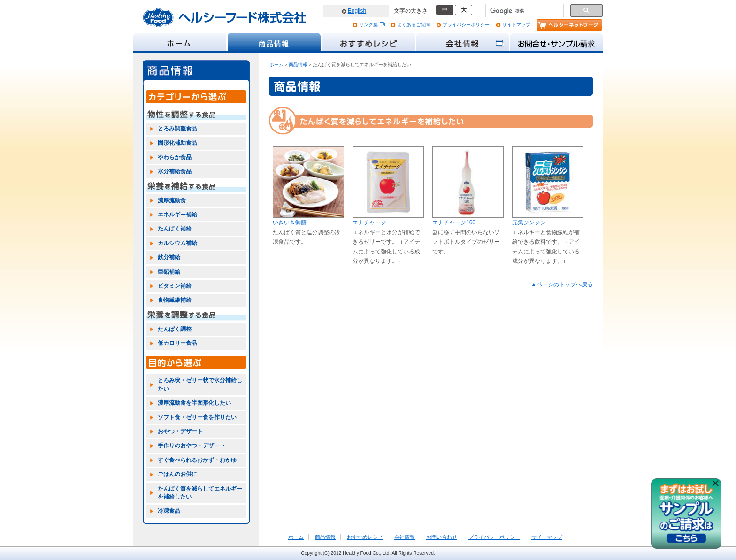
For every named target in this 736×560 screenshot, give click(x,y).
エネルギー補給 (177, 215)
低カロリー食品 (177, 343)
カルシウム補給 (177, 243)
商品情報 (298, 65)
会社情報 (405, 537)
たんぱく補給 (175, 229)
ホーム (276, 65)
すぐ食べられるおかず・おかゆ (197, 460)
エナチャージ (369, 222)
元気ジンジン (529, 222)
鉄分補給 (169, 257)
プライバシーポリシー (466, 25)
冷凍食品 (169, 511)
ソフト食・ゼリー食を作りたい (197, 417)
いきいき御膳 (290, 222)
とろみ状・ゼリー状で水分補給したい (200, 384)
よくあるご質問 (414, 25)
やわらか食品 (175, 157)
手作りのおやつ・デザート (192, 445)
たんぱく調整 (175, 329)
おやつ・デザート (180, 431)
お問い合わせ (442, 537)
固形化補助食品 (177, 143)
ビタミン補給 (175, 286)
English (357, 11)
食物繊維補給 (175, 300)
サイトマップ (516, 25)
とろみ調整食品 (177, 129)
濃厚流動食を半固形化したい (194, 403)
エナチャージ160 (454, 222)
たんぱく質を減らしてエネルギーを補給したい (200, 493)
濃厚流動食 (172, 200)
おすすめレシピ (365, 537)
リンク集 (368, 25)
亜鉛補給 (169, 272)
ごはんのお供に (177, 474)
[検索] (524, 11)
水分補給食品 (175, 171)
